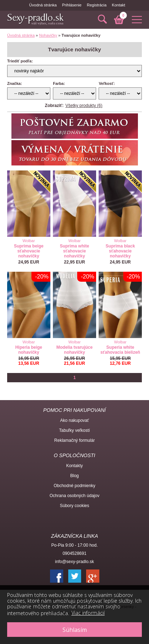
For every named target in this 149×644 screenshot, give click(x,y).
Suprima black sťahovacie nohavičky (120, 251)
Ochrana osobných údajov (74, 496)
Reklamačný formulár (74, 440)
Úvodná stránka (43, 5)
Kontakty (74, 466)
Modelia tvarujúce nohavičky (74, 350)
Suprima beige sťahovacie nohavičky (29, 251)
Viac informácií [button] (88, 613)
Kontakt (118, 5)
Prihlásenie (72, 5)
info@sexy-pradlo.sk (74, 562)
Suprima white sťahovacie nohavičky (74, 251)
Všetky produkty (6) (84, 106)
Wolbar (29, 241)
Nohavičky (48, 35)
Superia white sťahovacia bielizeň (120, 350)
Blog (74, 476)
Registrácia (97, 5)
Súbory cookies (74, 506)
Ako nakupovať (74, 420)
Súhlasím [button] (75, 630)
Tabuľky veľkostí (74, 430)
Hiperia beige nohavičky (29, 350)
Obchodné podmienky (74, 486)
